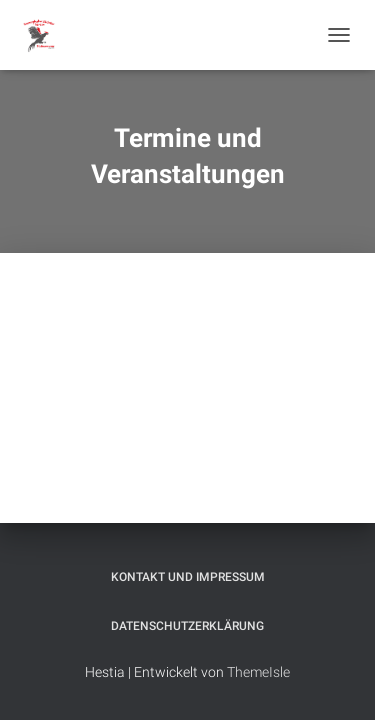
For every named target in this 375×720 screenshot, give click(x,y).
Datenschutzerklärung (187, 626)
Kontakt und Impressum (188, 577)
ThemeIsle (258, 672)
